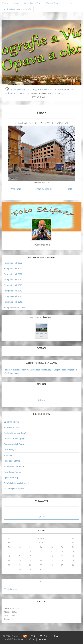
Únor (23, 93)
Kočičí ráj (8, 455)
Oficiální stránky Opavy (14, 439)
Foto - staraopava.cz (13, 427)
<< (9, 538)
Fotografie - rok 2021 (13, 269)
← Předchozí (14, 189)
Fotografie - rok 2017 (13, 291)
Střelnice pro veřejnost (14, 489)
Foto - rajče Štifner (12, 461)
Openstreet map (11, 478)
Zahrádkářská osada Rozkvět (17, 483)
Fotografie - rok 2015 (42, 89)
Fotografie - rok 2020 (13, 274)
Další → (71, 189)
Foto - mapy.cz (10, 450)
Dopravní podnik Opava (14, 444)
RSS (33, 636)
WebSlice (44, 636)
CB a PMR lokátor (11, 422)
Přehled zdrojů (10, 589)
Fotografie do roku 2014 (14, 307)
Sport (72, 3)
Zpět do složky (44, 189)
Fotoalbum (20, 89)
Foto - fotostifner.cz (12, 472)
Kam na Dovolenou (55, 3)
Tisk (56, 636)
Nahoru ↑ (43, 639)
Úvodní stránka (7, 89)
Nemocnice (64, 89)
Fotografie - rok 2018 (13, 285)
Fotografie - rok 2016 (13, 296)
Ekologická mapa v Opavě (15, 433)
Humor (16, 3)
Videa (5, 3)
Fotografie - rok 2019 (13, 280)
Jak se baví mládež (33, 3)
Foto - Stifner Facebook (14, 466)
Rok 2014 (10, 93)
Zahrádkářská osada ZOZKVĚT (17, 9)
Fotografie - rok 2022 (13, 263)
